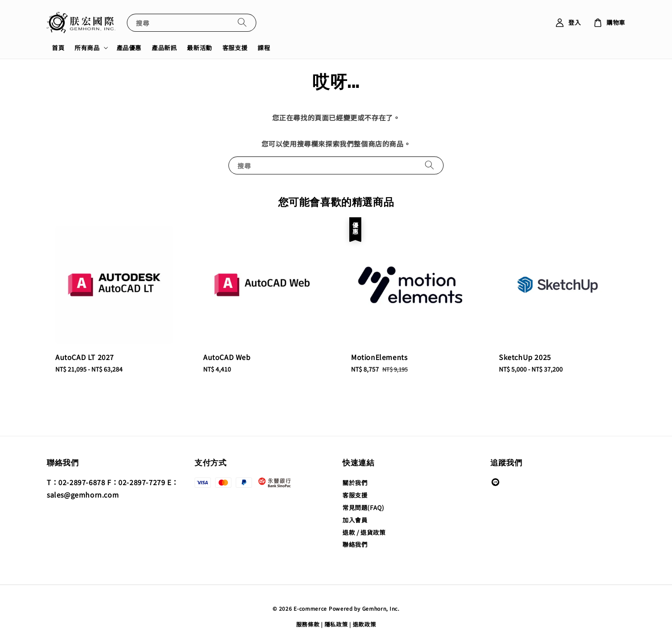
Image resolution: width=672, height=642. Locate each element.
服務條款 (308, 624)
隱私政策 (336, 624)
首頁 (58, 48)
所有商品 (87, 48)
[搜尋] (242, 22)
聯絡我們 (355, 544)
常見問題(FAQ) (363, 507)
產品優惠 (129, 48)
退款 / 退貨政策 (364, 532)
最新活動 (199, 48)
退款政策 (364, 624)
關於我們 (355, 483)
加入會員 (355, 520)
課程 (264, 48)
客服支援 (235, 48)
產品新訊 (164, 48)
